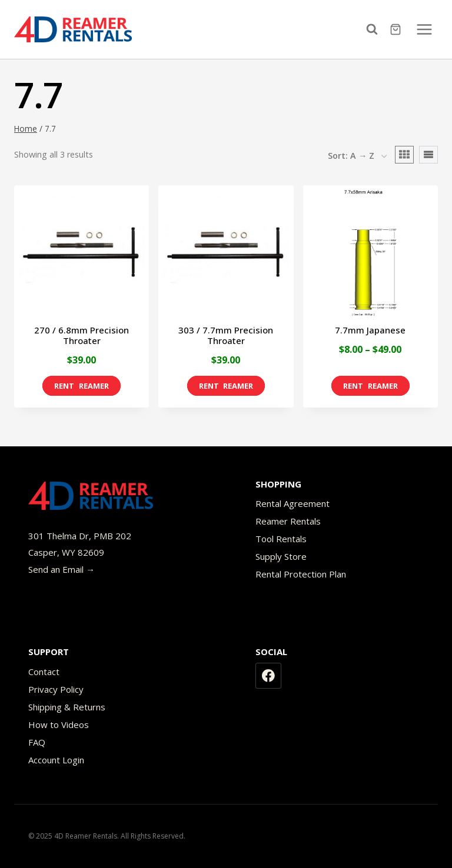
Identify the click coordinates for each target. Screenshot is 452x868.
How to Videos (59, 725)
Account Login (56, 760)
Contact (44, 672)
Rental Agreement (293, 503)
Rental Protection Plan (301, 574)
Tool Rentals (281, 539)
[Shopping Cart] (397, 29)
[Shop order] (357, 156)
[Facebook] (268, 676)
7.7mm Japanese (370, 330)
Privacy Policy (56, 689)
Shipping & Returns (67, 707)
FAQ (37, 742)
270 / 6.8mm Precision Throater (82, 335)
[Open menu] (424, 29)
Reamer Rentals (288, 521)
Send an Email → (62, 569)
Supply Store (281, 556)
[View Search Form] (375, 29)
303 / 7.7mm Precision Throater (226, 335)
